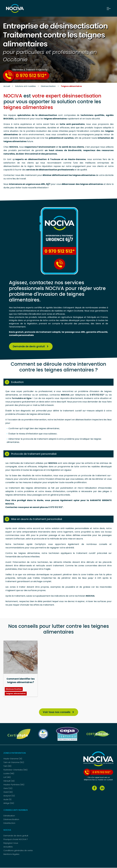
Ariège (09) (9, 803)
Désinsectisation (48, 86)
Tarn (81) (7, 766)
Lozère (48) (9, 774)
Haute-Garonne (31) (13, 759)
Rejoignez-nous (11, 843)
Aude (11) (7, 800)
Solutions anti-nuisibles (25, 86)
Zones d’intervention (15, 753)
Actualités (8, 847)
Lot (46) (7, 777)
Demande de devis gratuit (30, 347)
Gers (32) (8, 789)
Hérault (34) (9, 781)
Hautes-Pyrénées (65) (14, 785)
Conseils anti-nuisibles (16, 810)
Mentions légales (11, 854)
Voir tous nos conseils (57, 712)
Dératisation (9, 816)
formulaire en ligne (22, 398)
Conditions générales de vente (18, 851)
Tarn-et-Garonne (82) (14, 763)
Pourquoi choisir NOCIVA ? (16, 840)
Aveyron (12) (9, 796)
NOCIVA (7, 830)
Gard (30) (8, 792)
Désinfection (9, 823)
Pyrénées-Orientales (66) (15, 770)
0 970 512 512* (25, 76)
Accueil (7, 86)
